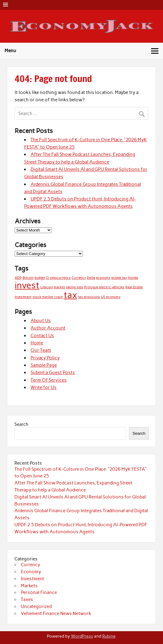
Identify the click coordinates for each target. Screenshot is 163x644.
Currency (30, 565)
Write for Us (44, 387)
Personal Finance (39, 592)
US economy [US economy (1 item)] (111, 297)
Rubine (109, 636)
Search (21, 424)
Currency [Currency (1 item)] (79, 278)
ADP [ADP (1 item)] (18, 278)
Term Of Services (49, 380)
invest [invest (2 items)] (27, 285)
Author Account (48, 328)
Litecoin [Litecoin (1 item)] (47, 287)
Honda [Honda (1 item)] (133, 278)
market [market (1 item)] (59, 287)
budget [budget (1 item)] (40, 278)
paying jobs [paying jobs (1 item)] (74, 287)
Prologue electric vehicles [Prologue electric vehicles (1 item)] (104, 287)
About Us (41, 321)
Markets (29, 586)
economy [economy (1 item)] (103, 278)
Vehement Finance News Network (56, 613)
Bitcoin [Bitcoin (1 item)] (28, 278)
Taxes (27, 599)
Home (37, 343)
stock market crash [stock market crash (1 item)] (48, 297)
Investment (32, 579)
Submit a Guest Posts (53, 372)
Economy (31, 572)
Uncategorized (36, 606)
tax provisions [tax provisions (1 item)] (89, 297)
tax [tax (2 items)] (70, 295)
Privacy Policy (45, 358)
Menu (10, 51)
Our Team (41, 350)
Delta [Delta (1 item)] (91, 278)
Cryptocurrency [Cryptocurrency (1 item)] (58, 278)
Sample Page (44, 365)
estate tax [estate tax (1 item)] (119, 278)
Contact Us (42, 336)
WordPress (82, 636)
